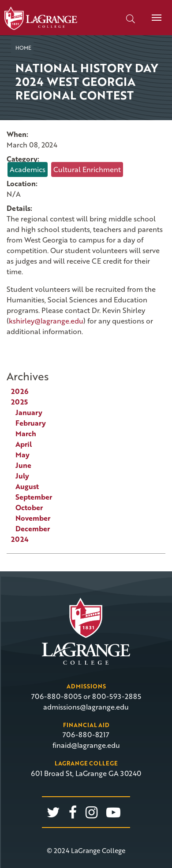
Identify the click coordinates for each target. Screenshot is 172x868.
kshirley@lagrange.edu (46, 321)
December (33, 529)
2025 (19, 402)
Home (23, 48)
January (29, 412)
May (22, 455)
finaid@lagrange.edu (86, 745)
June (23, 465)
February (31, 423)
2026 (20, 391)
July (22, 476)
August (27, 486)
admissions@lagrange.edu (86, 707)
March (26, 434)
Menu (153, 13)
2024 (20, 539)
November (33, 518)
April (24, 444)
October (29, 508)
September (34, 497)
